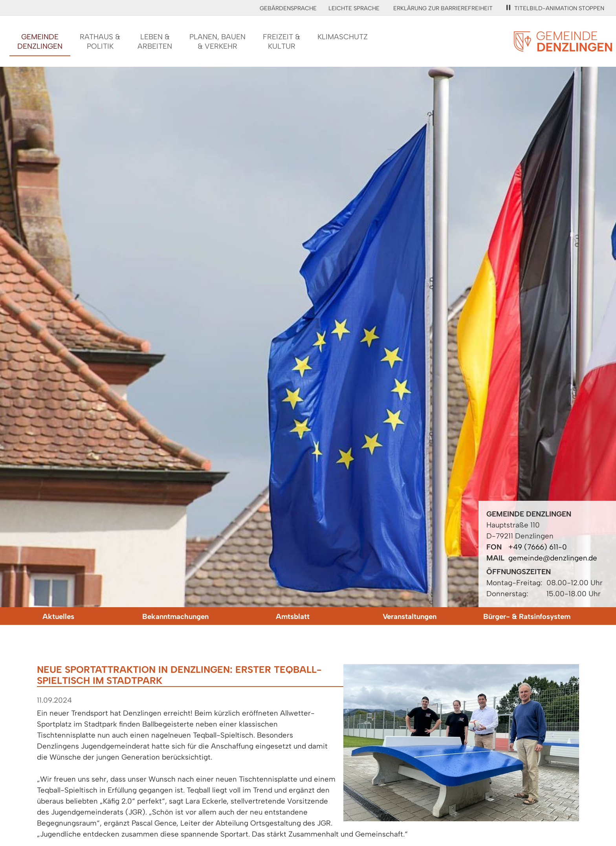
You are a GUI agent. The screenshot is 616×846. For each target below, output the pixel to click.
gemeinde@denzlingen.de (553, 558)
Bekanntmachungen (175, 616)
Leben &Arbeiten (155, 41)
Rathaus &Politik (100, 41)
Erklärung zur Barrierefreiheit (443, 8)
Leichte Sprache (354, 8)
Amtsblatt (293, 616)
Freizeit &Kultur (281, 41)
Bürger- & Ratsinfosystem (527, 616)
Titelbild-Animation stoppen (555, 8)
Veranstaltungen (410, 616)
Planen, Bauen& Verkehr (217, 41)
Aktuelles (58, 616)
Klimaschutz (343, 37)
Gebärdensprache (288, 8)
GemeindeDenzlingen (40, 41)
